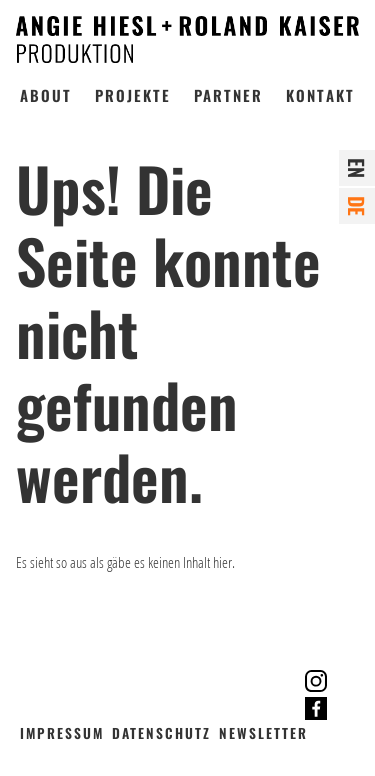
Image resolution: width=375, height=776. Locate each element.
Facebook (316, 708)
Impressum (62, 733)
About (46, 95)
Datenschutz (161, 733)
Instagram (316, 681)
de (357, 206)
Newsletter (263, 733)
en (357, 168)
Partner (228, 95)
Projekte (133, 95)
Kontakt (320, 95)
